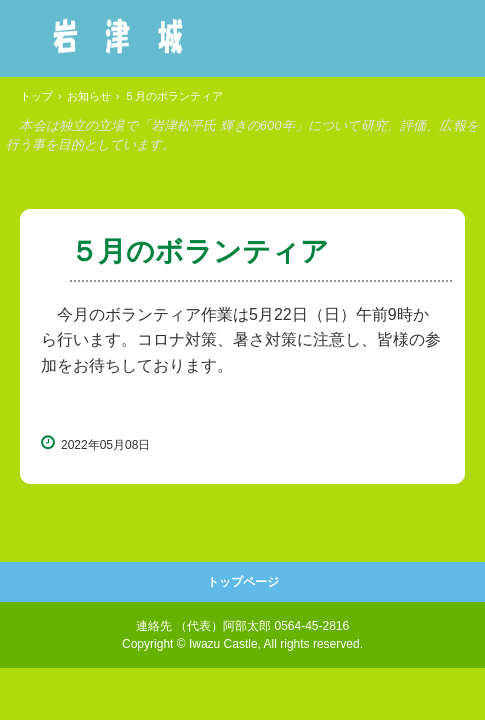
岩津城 (117, 36)
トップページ (243, 582)
